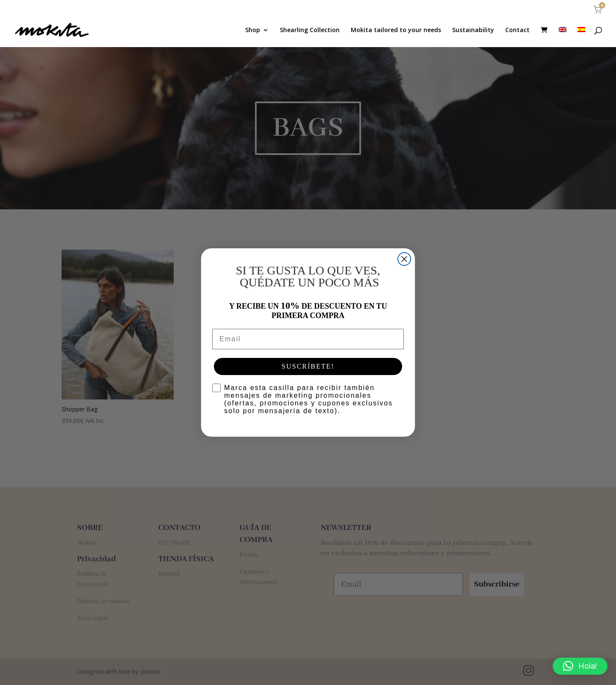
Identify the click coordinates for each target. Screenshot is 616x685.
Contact (517, 30)
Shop (253, 30)
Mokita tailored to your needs (396, 30)
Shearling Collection (310, 30)
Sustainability (473, 30)
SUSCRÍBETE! (308, 366)
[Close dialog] (404, 259)
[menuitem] (563, 37)
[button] (580, 666)
